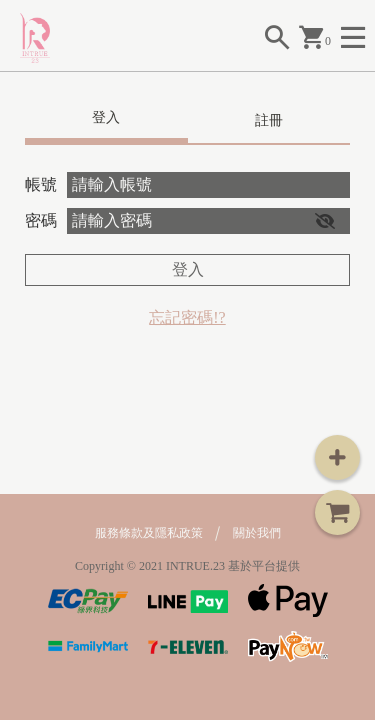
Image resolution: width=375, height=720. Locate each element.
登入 (188, 269)
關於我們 (257, 533)
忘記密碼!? (187, 317)
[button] (325, 221)
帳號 (41, 184)
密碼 (41, 220)
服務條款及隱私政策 (149, 533)
